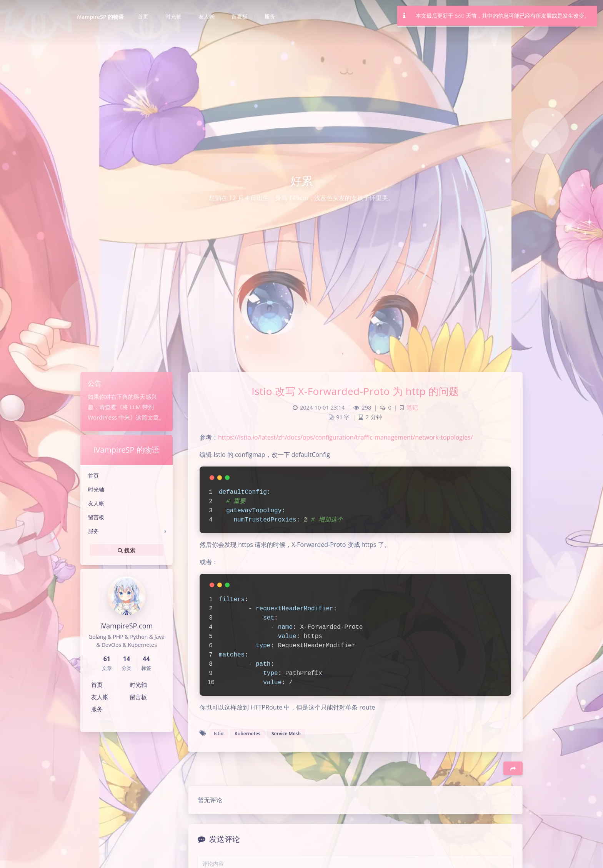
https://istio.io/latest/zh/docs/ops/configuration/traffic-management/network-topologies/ (346, 437)
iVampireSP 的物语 (100, 17)
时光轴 (96, 489)
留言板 (96, 517)
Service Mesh (286, 734)
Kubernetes (247, 734)
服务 (93, 531)
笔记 (412, 407)
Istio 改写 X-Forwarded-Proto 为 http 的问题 (355, 391)
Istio (219, 734)
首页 (93, 476)
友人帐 (96, 503)
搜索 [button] (127, 550)
